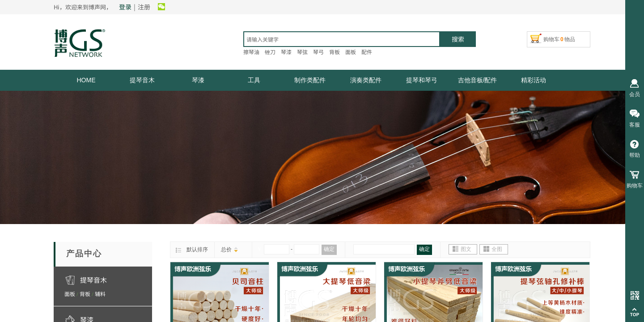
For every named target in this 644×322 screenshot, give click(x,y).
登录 (125, 7)
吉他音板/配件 (478, 80)
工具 (254, 80)
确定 (329, 249)
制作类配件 (310, 80)
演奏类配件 (366, 80)
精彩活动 (534, 80)
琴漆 (198, 80)
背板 (85, 294)
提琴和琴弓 (422, 80)
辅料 (100, 294)
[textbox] (342, 39)
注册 (144, 7)
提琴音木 (142, 80)
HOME (86, 80)
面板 (70, 294)
